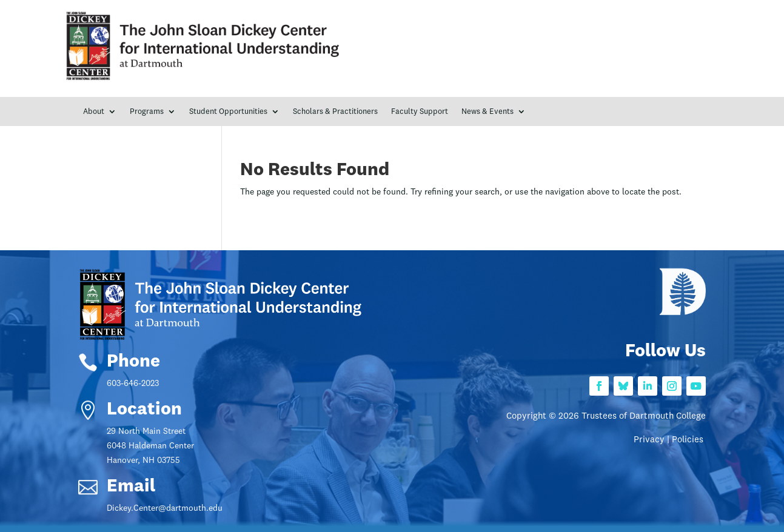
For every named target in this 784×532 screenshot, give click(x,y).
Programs (147, 112)
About (94, 112)
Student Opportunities (228, 112)
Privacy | (653, 440)
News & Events (487, 112)
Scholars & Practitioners (335, 112)
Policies (689, 440)
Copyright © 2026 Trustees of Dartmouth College (606, 417)
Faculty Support (420, 112)
